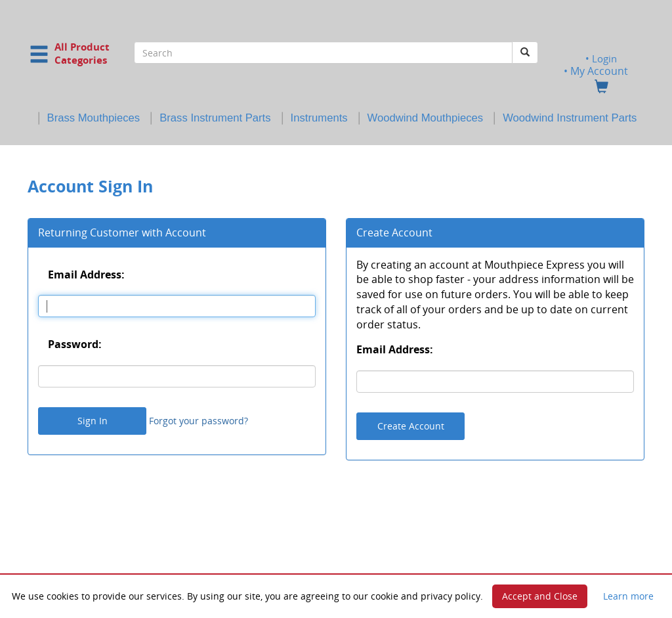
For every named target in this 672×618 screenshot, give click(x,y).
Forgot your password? (199, 421)
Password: (75, 344)
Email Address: (86, 274)
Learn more (628, 596)
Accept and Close (540, 596)
